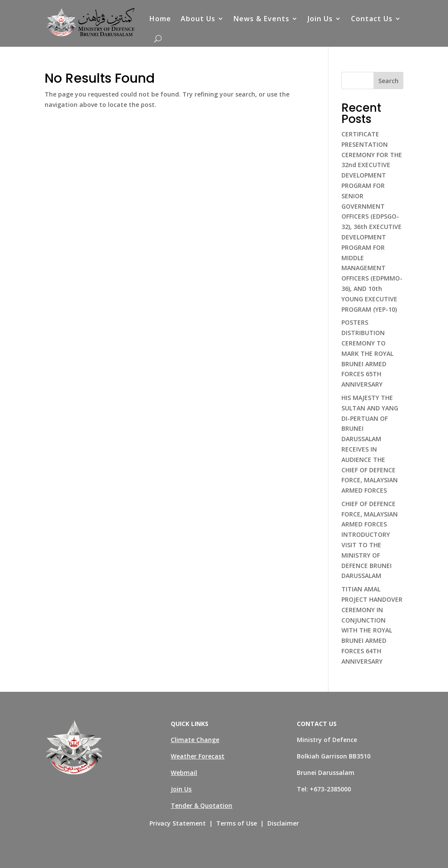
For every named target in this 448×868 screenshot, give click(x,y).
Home (160, 19)
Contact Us (372, 19)
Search (388, 81)
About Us (198, 19)
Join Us (320, 19)
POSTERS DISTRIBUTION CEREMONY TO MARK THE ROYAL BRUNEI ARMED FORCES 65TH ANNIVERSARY (367, 353)
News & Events (261, 19)
